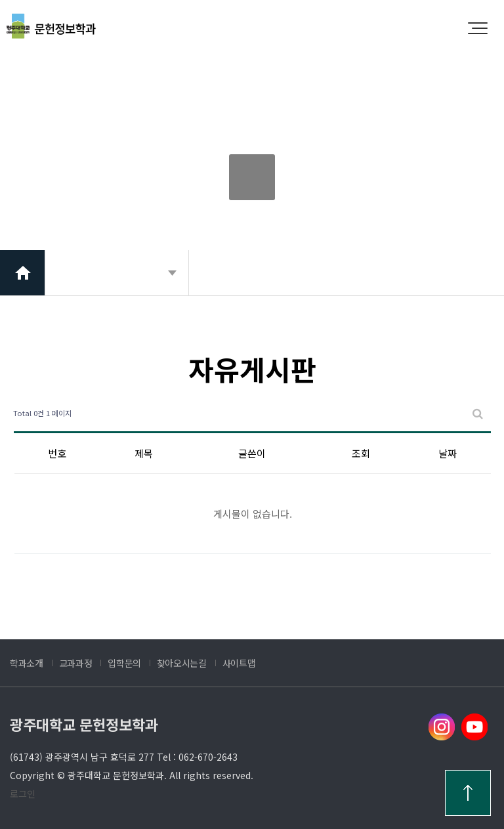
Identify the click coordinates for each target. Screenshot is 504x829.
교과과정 (76, 663)
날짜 (448, 453)
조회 (361, 453)
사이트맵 (239, 663)
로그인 (23, 794)
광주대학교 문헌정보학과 (84, 724)
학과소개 (27, 663)
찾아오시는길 (182, 663)
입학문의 (124, 663)
